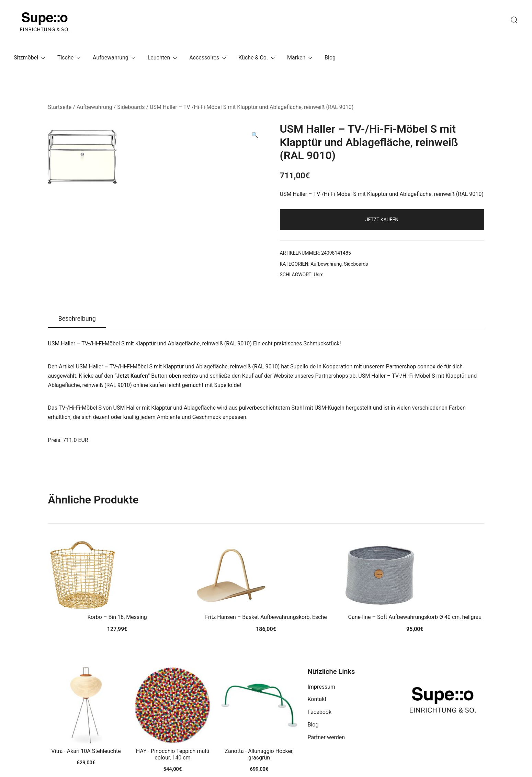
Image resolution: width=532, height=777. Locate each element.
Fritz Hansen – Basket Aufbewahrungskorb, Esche (266, 617)
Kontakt (317, 699)
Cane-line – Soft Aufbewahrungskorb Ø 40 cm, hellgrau (415, 617)
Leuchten (159, 58)
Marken (296, 58)
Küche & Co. (253, 58)
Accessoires (204, 58)
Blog (330, 58)
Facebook (320, 712)
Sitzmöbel (26, 58)
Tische (65, 58)
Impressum (322, 687)
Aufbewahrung (111, 58)
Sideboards (131, 107)
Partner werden (326, 737)
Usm (319, 275)
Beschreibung (77, 318)
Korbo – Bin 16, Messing (117, 617)
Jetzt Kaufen (382, 220)
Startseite (60, 107)
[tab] (77, 319)
